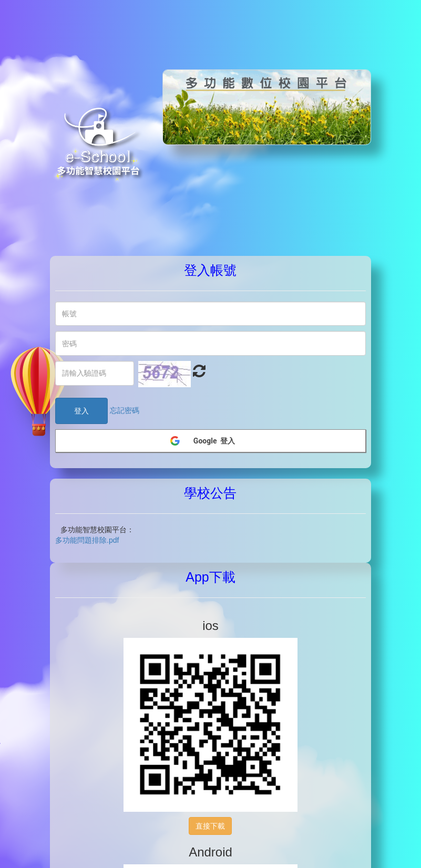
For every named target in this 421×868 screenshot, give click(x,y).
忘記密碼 (125, 410)
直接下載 (210, 826)
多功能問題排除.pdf (87, 540)
